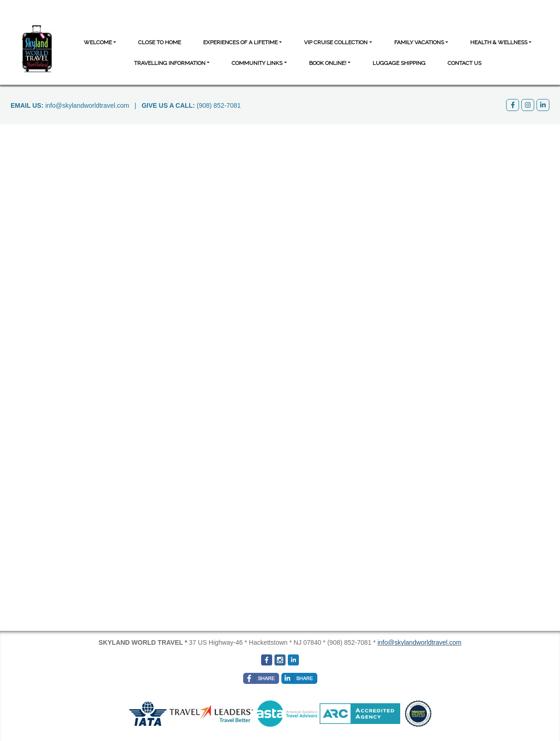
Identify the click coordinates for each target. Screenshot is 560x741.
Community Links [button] (257, 63)
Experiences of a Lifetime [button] (240, 42)
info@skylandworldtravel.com (87, 105)
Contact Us (464, 63)
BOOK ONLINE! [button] (328, 63)
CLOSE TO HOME (160, 42)
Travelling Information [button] (170, 63)
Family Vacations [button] (419, 42)
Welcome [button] (98, 42)
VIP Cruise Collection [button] (336, 42)
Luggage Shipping (399, 63)
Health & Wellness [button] (499, 42)
